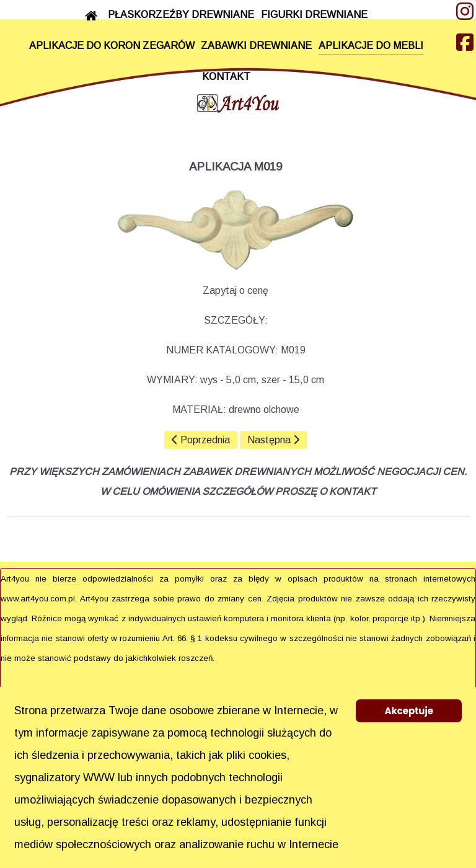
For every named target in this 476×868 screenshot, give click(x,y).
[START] (93, 15)
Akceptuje (409, 711)
